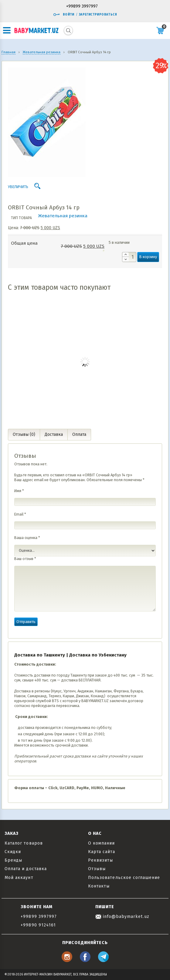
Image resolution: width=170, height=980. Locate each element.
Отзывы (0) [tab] (24, 434)
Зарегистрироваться (98, 15)
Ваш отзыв (25, 559)
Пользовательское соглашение (124, 878)
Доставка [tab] (54, 434)
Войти (64, 15)
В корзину (148, 257)
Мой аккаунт (19, 878)
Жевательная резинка (63, 216)
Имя (19, 491)
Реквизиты (100, 860)
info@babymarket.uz (122, 917)
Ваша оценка (27, 538)
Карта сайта (102, 852)
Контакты (99, 886)
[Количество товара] (129, 257)
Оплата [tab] (79, 434)
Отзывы (97, 869)
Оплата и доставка (26, 869)
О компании (102, 843)
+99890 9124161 (38, 925)
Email (20, 514)
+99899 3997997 (82, 7)
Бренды (13, 860)
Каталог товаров (24, 843)
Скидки (13, 852)
